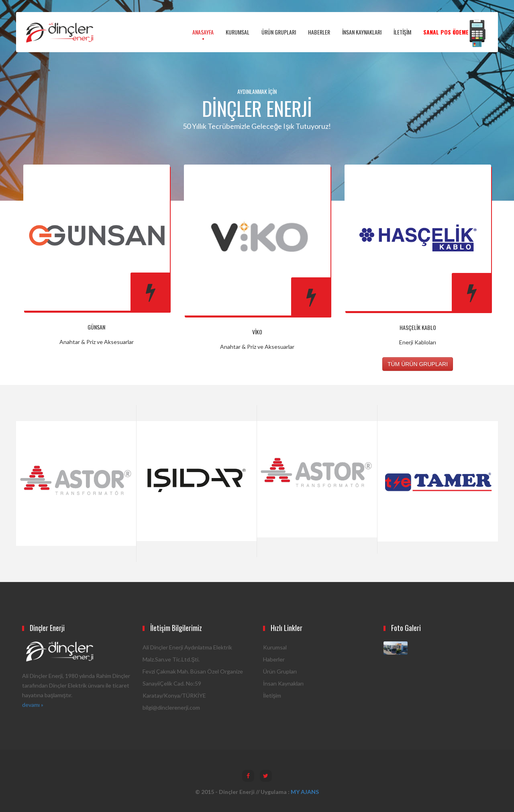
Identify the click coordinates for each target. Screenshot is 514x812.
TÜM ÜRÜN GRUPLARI (418, 364)
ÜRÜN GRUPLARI (279, 32)
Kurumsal (275, 647)
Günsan (96, 327)
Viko (257, 332)
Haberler (274, 659)
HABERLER (319, 32)
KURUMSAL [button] (238, 32)
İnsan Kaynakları (283, 683)
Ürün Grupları (280, 671)
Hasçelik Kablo (418, 327)
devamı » (33, 705)
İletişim (272, 695)
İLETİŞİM (402, 32)
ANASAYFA (203, 32)
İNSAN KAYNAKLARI (362, 32)
